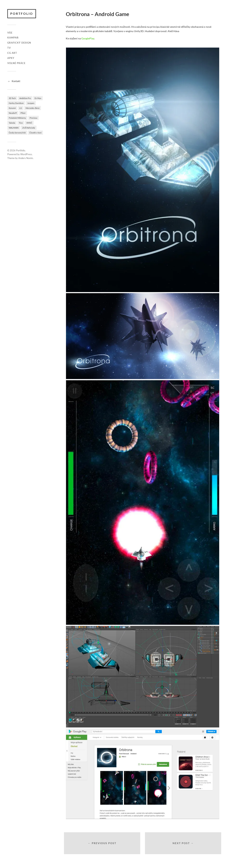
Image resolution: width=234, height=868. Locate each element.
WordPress (26, 154)
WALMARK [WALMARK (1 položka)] (14, 128)
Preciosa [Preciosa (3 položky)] (33, 118)
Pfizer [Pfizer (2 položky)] (23, 113)
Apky (11, 58)
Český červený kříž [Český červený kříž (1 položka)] (17, 133)
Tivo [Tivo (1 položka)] (21, 123)
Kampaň (13, 38)
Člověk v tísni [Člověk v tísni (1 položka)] (35, 133)
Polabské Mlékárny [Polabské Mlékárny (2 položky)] (17, 118)
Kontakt (16, 81)
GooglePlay (88, 38)
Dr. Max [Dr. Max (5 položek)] (38, 98)
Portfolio (22, 14)
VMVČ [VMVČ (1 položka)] (29, 123)
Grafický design (19, 43)
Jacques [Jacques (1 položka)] (31, 103)
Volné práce (16, 63)
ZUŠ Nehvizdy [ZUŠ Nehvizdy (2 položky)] (29, 128)
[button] (143, 170)
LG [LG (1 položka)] (21, 108)
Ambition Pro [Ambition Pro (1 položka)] (25, 98)
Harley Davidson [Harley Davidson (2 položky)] (16, 103)
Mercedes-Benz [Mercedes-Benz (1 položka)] (33, 108)
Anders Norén (26, 158)
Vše (10, 33)
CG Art (12, 53)
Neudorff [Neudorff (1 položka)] (13, 113)
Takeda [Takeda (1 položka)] (12, 123)
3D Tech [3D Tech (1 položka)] (12, 98)
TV (9, 48)
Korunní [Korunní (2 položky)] (12, 108)
